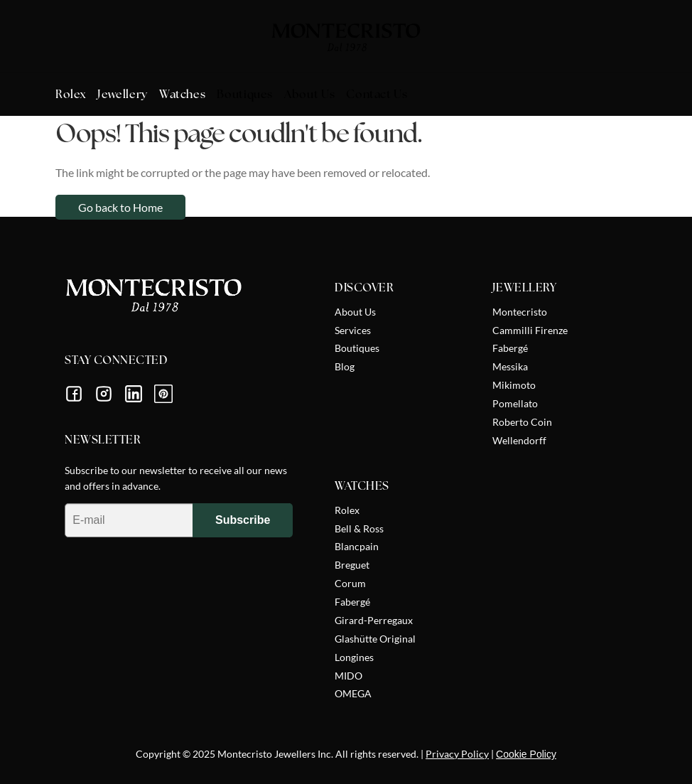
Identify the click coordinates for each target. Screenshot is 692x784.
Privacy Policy (457, 754)
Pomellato (515, 403)
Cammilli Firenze (530, 330)
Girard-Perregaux (374, 620)
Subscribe (243, 520)
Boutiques (357, 348)
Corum (350, 583)
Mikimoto (514, 385)
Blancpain (357, 546)
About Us (355, 312)
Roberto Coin (522, 422)
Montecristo (520, 312)
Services (353, 330)
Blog (345, 366)
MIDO (348, 676)
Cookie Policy (526, 754)
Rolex (347, 510)
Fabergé (510, 348)
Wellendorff (519, 440)
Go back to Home (120, 207)
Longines (354, 657)
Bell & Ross (359, 528)
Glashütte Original (375, 639)
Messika (510, 366)
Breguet (352, 565)
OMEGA (353, 693)
